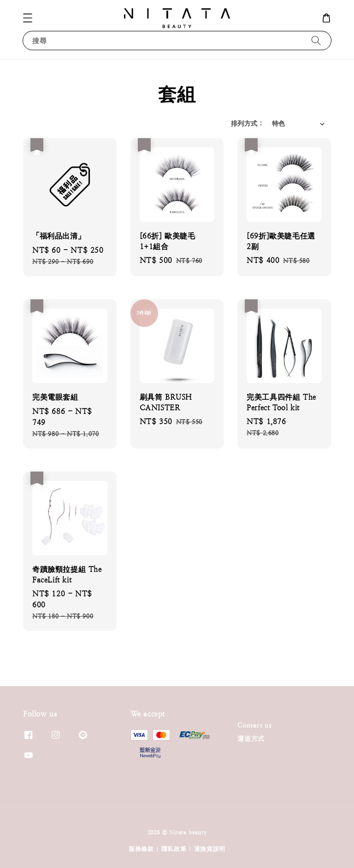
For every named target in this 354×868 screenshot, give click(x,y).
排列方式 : (247, 123)
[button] (28, 18)
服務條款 (141, 849)
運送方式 (251, 739)
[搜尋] (316, 40)
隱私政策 (174, 849)
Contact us (254, 725)
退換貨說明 (210, 849)
